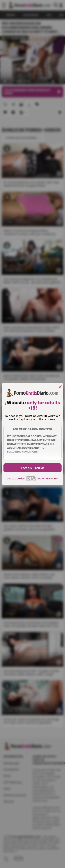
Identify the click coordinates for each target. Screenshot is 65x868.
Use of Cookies (16, 479)
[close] (60, 387)
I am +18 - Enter (33, 468)
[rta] (31, 480)
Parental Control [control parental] (48, 479)
